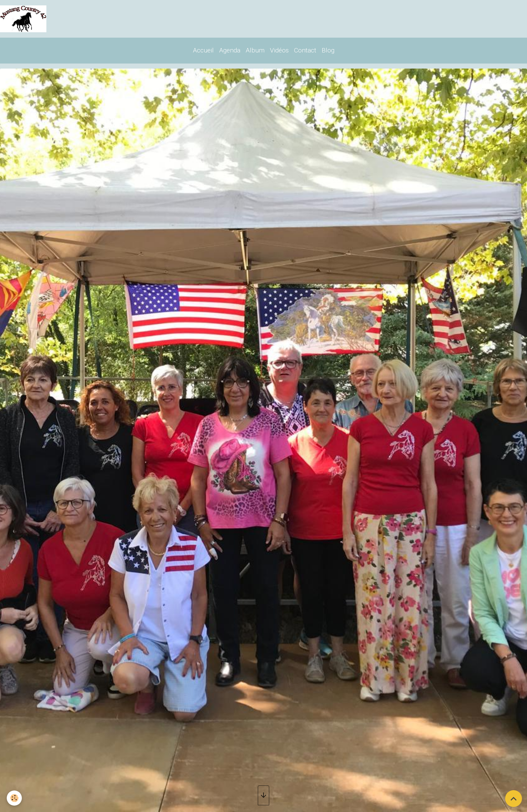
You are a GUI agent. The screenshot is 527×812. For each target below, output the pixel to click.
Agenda (230, 50)
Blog (328, 50)
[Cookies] (14, 798)
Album (255, 50)
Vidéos (279, 50)
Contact (305, 50)
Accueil (203, 50)
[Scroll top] (514, 799)
